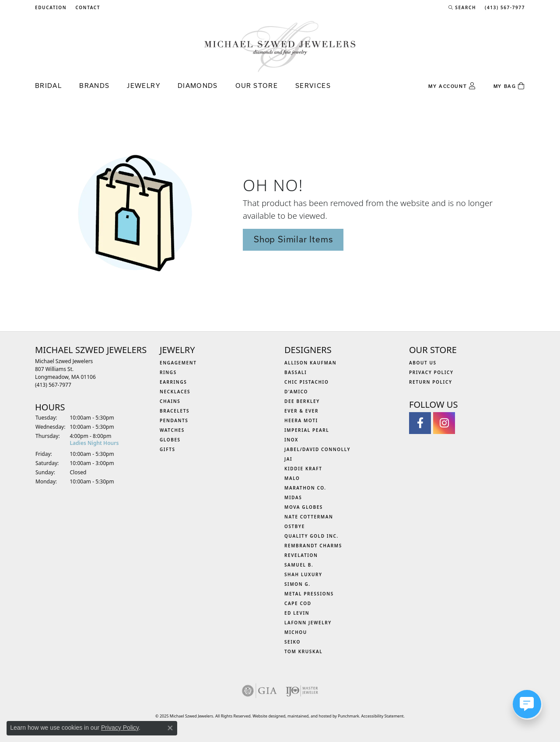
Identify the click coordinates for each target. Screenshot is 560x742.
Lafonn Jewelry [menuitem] (308, 623)
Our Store (257, 86)
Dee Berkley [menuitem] (302, 401)
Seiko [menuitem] (292, 642)
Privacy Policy (120, 728)
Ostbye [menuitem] (295, 526)
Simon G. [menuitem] (297, 584)
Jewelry (143, 86)
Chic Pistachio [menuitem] (306, 382)
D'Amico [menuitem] (296, 392)
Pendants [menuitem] (174, 420)
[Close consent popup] (170, 728)
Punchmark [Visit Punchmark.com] (348, 716)
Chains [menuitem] (170, 401)
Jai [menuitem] (288, 459)
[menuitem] (259, 691)
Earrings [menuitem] (173, 382)
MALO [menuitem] (292, 478)
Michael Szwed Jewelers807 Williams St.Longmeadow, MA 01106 (65, 373)
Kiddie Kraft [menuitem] (303, 469)
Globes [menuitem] (170, 440)
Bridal (48, 86)
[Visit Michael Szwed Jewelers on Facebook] (420, 423)
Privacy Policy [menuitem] (431, 372)
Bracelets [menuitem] (175, 411)
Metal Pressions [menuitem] (309, 594)
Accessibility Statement (383, 716)
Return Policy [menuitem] (431, 382)
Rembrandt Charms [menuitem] (313, 546)
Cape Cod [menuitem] (298, 603)
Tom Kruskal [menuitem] (303, 651)
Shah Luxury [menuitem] (303, 574)
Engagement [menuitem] (178, 363)
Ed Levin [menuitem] (297, 613)
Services (313, 86)
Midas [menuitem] (293, 497)
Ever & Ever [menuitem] (301, 411)
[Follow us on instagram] (444, 423)
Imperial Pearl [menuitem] (307, 430)
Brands (94, 86)
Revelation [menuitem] (301, 555)
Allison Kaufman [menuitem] (310, 363)
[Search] (462, 7)
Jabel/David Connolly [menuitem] (317, 449)
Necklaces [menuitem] (175, 392)
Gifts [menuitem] (168, 449)
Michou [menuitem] (296, 632)
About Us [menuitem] (423, 363)
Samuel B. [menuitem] (299, 565)
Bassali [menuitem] (296, 372)
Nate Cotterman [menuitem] (309, 517)
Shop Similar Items (293, 239)
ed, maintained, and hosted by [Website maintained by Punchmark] (310, 716)
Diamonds (198, 86)
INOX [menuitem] (291, 440)
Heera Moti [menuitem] (301, 420)
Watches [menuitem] (172, 430)
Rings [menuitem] (168, 372)
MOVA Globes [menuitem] (304, 507)
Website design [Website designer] (266, 716)
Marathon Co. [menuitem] (305, 488)
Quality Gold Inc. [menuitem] (311, 536)
